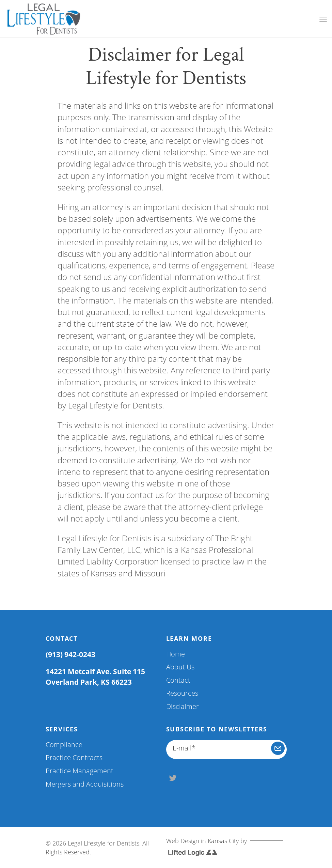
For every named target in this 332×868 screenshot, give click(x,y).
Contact (178, 680)
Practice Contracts (74, 757)
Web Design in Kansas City (202, 841)
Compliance (64, 745)
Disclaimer (183, 706)
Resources (182, 693)
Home (176, 654)
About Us (180, 667)
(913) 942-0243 (70, 654)
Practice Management (80, 771)
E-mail (184, 748)
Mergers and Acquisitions (85, 784)
